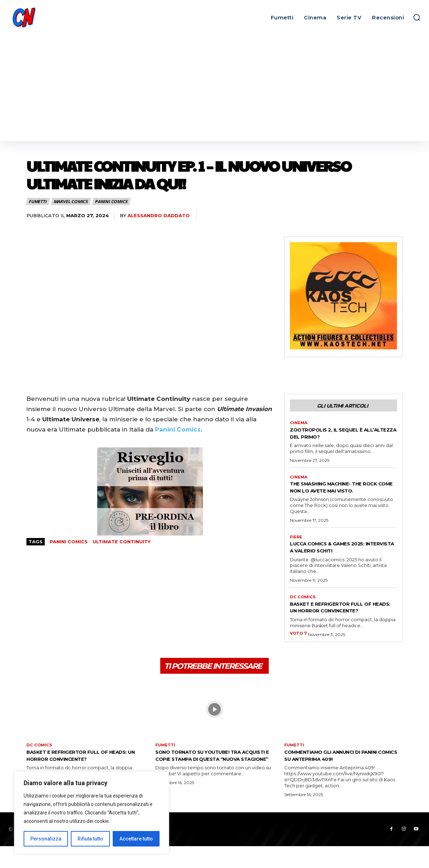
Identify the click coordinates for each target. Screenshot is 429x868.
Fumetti (38, 201)
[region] (92, 813)
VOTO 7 (299, 650)
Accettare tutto (136, 839)
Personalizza (46, 839)
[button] (417, 17)
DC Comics (303, 607)
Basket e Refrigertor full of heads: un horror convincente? (340, 621)
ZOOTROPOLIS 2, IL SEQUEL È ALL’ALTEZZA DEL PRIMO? (334, 435)
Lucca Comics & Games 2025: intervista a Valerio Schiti (337, 557)
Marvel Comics (71, 201)
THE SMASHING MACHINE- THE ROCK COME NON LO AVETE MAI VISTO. (339, 493)
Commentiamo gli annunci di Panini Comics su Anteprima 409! (338, 776)
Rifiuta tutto (90, 839)
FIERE (296, 546)
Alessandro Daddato (159, 215)
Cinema (299, 424)
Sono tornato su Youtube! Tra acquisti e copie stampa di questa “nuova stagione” (213, 779)
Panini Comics (111, 201)
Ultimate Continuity (122, 542)
